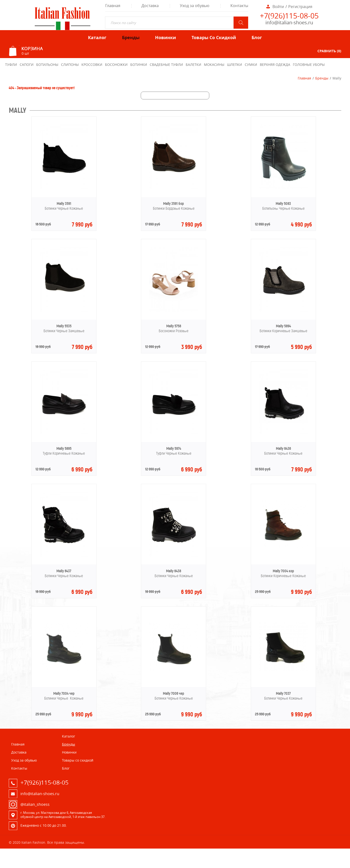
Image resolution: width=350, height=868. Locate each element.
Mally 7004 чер (64, 693)
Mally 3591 (64, 204)
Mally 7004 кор (283, 571)
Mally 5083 (283, 204)
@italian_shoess (35, 804)
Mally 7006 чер (174, 693)
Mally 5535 (64, 326)
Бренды (322, 78)
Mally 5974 (174, 448)
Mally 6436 (283, 448)
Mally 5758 (174, 326)
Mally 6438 (174, 571)
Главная (304, 78)
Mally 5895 (64, 448)
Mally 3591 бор (174, 204)
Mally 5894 (283, 326)
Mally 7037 (283, 693)
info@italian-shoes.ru (289, 22)
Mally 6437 (64, 571)
